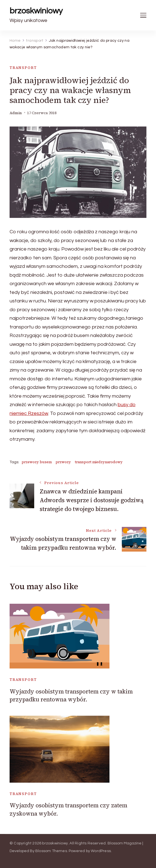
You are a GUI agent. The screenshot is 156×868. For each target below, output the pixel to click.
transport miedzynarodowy (99, 462)
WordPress (101, 851)
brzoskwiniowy (36, 11)
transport (23, 68)
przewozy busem (37, 462)
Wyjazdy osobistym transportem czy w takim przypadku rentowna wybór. (71, 695)
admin (16, 113)
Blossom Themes (51, 851)
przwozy (63, 462)
